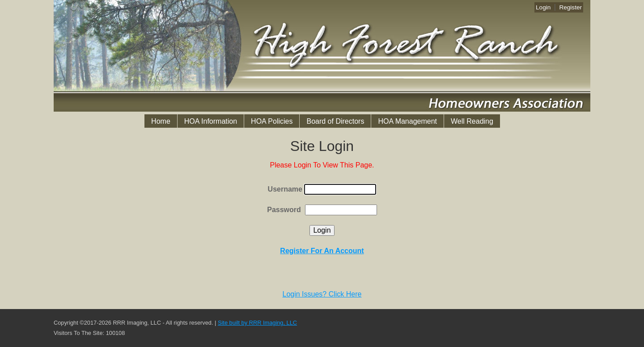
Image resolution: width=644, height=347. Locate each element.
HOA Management (407, 121)
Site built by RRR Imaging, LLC (257, 323)
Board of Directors (335, 121)
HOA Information (211, 121)
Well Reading (472, 121)
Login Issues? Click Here (322, 294)
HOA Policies (272, 121)
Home (161, 121)
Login (543, 7)
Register (570, 7)
